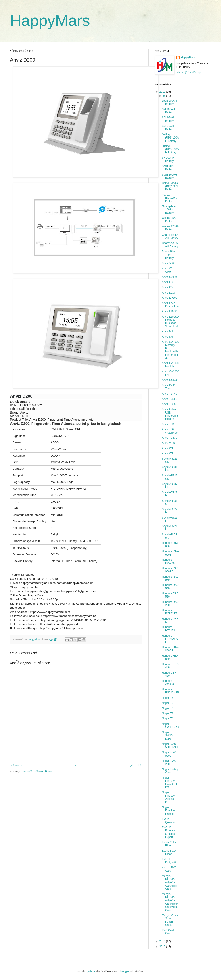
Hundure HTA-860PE (170, 649)
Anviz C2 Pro (170, 277)
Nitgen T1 (168, 719)
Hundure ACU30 (168, 682)
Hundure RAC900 (169, 561)
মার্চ (164, 96)
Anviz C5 (167, 287)
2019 (163, 92)
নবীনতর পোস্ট (17, 765)
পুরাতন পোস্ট (135, 765)
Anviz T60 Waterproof (170, 431)
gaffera (91, 971)
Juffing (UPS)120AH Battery (170, 138)
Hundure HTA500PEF (170, 639)
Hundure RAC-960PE (171, 570)
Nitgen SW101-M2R (168, 736)
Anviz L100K (169, 311)
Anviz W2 (168, 453)
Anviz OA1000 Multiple (170, 365)
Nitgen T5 (168, 698)
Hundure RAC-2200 (171, 604)
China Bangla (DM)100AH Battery (171, 186)
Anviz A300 (169, 263)
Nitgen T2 (168, 713)
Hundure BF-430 (170, 674)
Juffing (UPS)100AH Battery (170, 149)
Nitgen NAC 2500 (169, 762)
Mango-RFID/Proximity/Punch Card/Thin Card (170, 883)
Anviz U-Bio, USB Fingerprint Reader (170, 414)
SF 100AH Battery (168, 159)
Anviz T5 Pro (169, 394)
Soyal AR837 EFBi (170, 486)
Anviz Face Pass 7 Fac (170, 305)
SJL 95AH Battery (168, 119)
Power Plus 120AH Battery (169, 255)
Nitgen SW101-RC (170, 726)
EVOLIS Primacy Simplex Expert (168, 832)
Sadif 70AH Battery (169, 168)
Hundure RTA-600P (170, 544)
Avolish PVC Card (169, 869)
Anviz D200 (169, 293)
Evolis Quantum (169, 821)
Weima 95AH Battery (170, 219)
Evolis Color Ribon (169, 844)
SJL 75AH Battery (168, 128)
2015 (163, 947)
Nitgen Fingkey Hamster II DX (170, 783)
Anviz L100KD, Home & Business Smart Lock (171, 321)
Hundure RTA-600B (170, 553)
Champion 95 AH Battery (170, 245)
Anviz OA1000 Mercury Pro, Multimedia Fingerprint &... (170, 350)
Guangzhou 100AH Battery (169, 210)
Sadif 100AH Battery (169, 176)
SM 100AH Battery (168, 111)
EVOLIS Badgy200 (170, 861)
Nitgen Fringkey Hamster (169, 811)
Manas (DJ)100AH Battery (170, 198)
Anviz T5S (168, 424)
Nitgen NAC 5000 (169, 754)
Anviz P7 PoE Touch (170, 387)
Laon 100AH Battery (169, 102)
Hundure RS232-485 (170, 691)
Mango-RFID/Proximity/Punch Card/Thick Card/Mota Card (170, 902)
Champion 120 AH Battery (171, 236)
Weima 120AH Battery (170, 228)
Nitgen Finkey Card (170, 771)
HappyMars (50, 21)
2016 (163, 941)
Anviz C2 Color (167, 270)
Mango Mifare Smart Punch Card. (170, 920)
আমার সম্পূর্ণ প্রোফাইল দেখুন (189, 72)
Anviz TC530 (169, 438)
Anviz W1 (168, 448)
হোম (76, 765)
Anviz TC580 (169, 404)
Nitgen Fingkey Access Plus (168, 797)
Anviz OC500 (170, 380)
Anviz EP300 (170, 298)
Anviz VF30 (169, 443)
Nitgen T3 (168, 708)
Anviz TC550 (169, 399)
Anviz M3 (167, 331)
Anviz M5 (167, 337)
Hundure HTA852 (168, 629)
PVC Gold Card (168, 932)
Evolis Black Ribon (169, 852)
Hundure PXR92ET (169, 612)
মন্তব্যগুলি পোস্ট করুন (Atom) (37, 771)
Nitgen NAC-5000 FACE (170, 746)
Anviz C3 (167, 282)
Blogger (124, 971)
